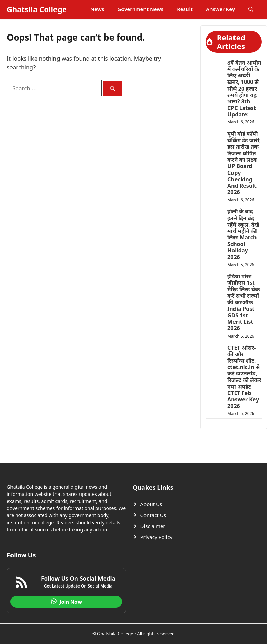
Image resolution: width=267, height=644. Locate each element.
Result (185, 9)
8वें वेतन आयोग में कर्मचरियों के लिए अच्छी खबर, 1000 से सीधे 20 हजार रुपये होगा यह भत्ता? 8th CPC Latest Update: (244, 89)
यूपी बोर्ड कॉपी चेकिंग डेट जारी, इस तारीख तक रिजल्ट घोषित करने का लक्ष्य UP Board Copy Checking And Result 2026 (244, 163)
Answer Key (220, 9)
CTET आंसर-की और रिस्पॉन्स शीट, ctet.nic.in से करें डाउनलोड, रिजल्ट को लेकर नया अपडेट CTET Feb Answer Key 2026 (244, 377)
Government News (140, 9)
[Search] (113, 88)
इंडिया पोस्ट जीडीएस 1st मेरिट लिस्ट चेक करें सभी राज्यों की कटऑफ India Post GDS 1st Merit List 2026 (243, 302)
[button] (251, 9)
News (97, 9)
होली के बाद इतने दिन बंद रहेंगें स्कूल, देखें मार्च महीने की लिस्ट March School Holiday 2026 (243, 234)
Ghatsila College (37, 9)
